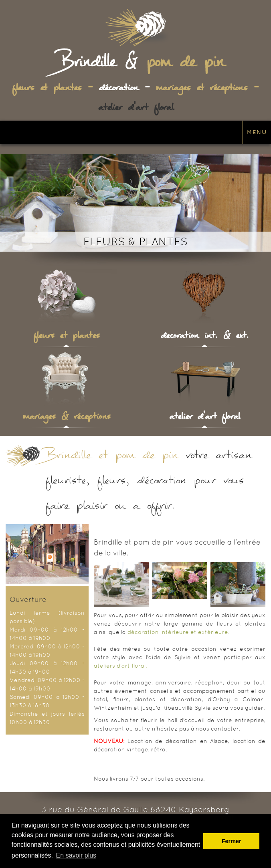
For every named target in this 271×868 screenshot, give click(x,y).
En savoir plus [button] (76, 855)
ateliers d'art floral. (120, 666)
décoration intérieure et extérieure (178, 632)
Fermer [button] (232, 841)
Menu (257, 132)
